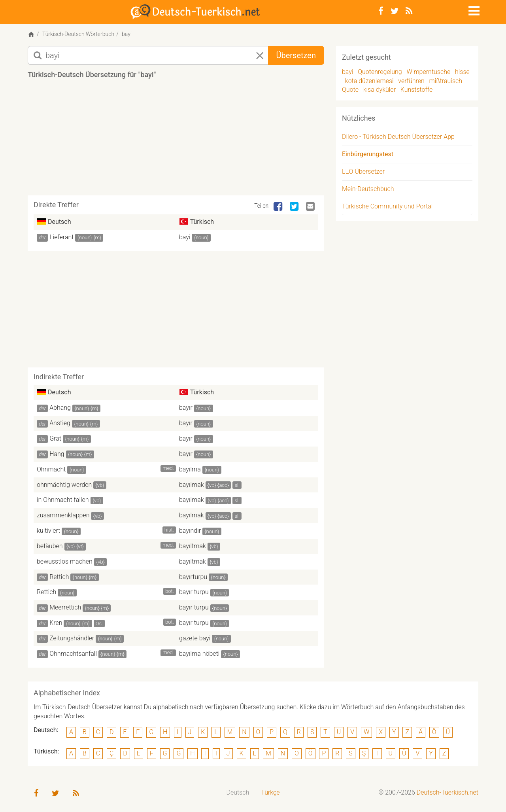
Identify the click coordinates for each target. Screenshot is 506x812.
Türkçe (270, 792)
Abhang (60, 408)
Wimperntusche (428, 72)
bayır (186, 408)
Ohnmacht (51, 469)
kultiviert (48, 531)
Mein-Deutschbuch (368, 189)
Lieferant (61, 237)
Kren (56, 623)
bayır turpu (194, 592)
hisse (462, 72)
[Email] (311, 207)
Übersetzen (296, 55)
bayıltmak (193, 546)
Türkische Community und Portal (387, 206)
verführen (411, 81)
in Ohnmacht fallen (63, 500)
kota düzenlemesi (369, 81)
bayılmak (192, 485)
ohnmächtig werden (64, 485)
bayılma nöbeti (199, 654)
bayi (185, 237)
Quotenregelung (380, 72)
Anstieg (60, 423)
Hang (57, 454)
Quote (350, 90)
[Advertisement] (176, 140)
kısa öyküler (379, 90)
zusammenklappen (63, 515)
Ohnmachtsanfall (73, 654)
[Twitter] (395, 11)
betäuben (50, 546)
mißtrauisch (446, 81)
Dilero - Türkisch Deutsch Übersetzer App (398, 137)
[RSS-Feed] (409, 11)
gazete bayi (195, 638)
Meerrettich (65, 607)
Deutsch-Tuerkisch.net (447, 792)
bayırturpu (193, 577)
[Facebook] (381, 11)
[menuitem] (238, 793)
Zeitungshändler (72, 638)
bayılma (190, 469)
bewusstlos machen (65, 561)
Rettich (59, 577)
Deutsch (238, 792)
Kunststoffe (417, 90)
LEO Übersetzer (363, 171)
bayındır (190, 531)
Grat (55, 438)
